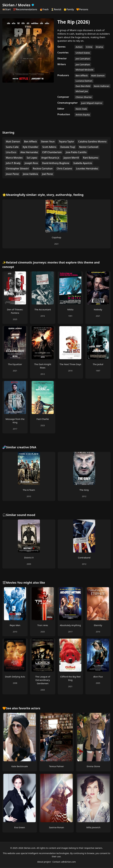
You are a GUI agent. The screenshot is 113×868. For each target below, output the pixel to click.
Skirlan (8, 5)
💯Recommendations (25, 9)
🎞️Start (7, 9)
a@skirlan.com (68, 862)
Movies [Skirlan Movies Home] (26, 5)
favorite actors (30, 708)
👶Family (69, 9)
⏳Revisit (56, 9)
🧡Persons (82, 9)
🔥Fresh (44, 9)
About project (44, 862)
